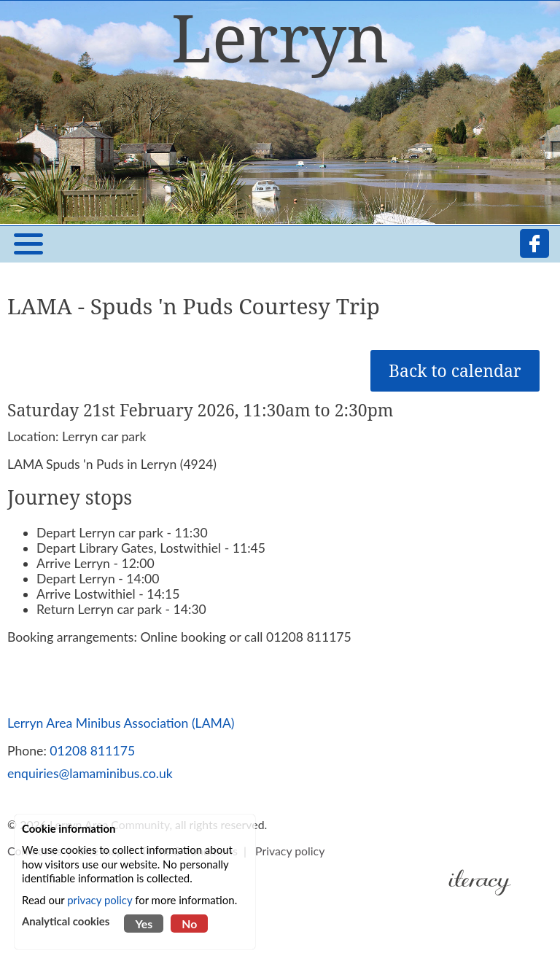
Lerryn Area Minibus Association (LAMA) (121, 723)
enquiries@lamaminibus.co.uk (90, 773)
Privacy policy (290, 851)
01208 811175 (92, 751)
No (189, 924)
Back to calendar (455, 371)
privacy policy (100, 900)
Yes (144, 924)
